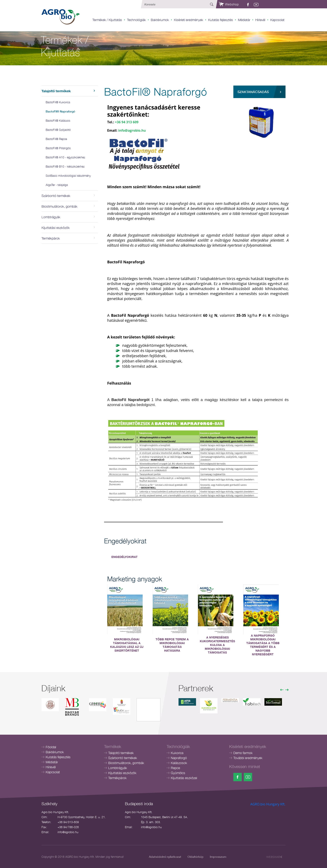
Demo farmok (243, 753)
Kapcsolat (277, 20)
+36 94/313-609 (68, 822)
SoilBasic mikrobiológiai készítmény (68, 176)
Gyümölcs (178, 773)
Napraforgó (179, 758)
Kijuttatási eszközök (122, 773)
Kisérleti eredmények (189, 20)
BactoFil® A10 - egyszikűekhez (65, 157)
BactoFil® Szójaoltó (58, 130)
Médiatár (244, 20)
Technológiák (136, 20)
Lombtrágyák (118, 768)
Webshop (229, 4)
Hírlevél (260, 20)
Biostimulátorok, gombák (126, 763)
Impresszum (218, 857)
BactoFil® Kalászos (58, 120)
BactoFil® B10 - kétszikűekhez (65, 166)
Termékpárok (117, 778)
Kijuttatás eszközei (184, 778)
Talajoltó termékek (121, 753)
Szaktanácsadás (253, 92)
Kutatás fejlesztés (221, 20)
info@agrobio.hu (132, 130)
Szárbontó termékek (123, 758)
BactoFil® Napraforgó (60, 111)
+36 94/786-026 (68, 827)
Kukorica (177, 753)
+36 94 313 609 (127, 122)
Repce (175, 768)
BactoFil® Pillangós (58, 148)
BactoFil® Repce (56, 139)
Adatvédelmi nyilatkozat (165, 857)
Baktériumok (160, 20)
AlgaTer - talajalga (57, 185)
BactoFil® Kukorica (58, 102)
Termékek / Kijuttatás (107, 20)
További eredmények (248, 758)
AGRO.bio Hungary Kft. (268, 804)
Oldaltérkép (196, 857)
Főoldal (51, 747)
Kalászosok (179, 763)
